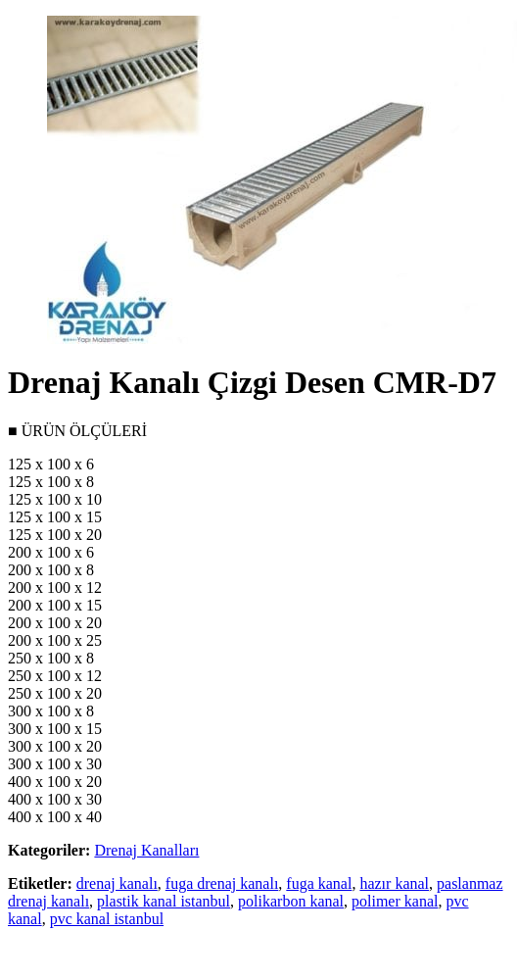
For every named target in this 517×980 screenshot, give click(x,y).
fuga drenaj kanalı (222, 883)
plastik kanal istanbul (164, 901)
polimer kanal (395, 901)
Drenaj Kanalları (146, 850)
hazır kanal (394, 883)
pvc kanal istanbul (107, 919)
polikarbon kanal (291, 901)
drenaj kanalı (117, 883)
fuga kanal (319, 883)
